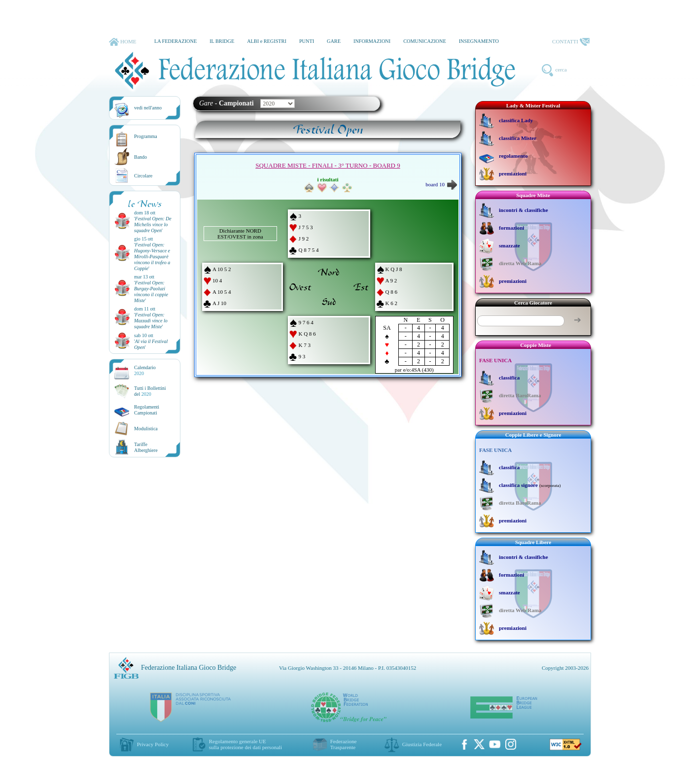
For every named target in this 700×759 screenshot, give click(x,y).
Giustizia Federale (422, 744)
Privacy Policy (153, 744)
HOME (122, 42)
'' (153, 224)
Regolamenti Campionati (147, 410)
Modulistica (146, 429)
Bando (140, 157)
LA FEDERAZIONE (175, 41)
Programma (146, 136)
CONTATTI (571, 42)
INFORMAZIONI (372, 41)
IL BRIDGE (222, 41)
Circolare (143, 176)
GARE (334, 41)
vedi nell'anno (148, 108)
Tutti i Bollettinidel (150, 391)
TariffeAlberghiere (146, 447)
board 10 (441, 184)
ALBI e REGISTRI (267, 41)
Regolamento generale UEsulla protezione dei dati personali (245, 744)
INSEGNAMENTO (479, 41)
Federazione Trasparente (344, 744)
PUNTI (307, 41)
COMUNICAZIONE (425, 41)
